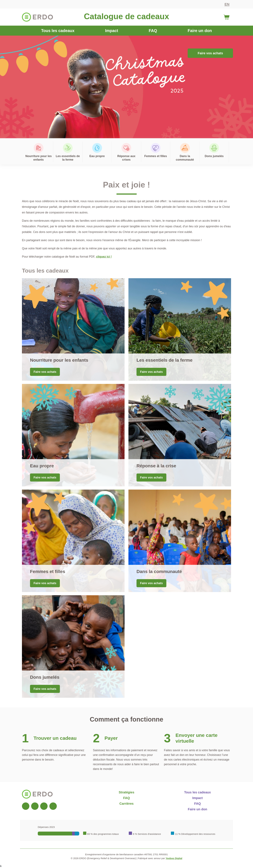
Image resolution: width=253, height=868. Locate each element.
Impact (112, 31)
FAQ (153, 31)
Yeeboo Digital (174, 858)
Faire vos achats (210, 53)
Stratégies (127, 792)
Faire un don (200, 31)
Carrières (126, 804)
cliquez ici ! (104, 257)
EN (227, 4)
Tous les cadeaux (58, 31)
